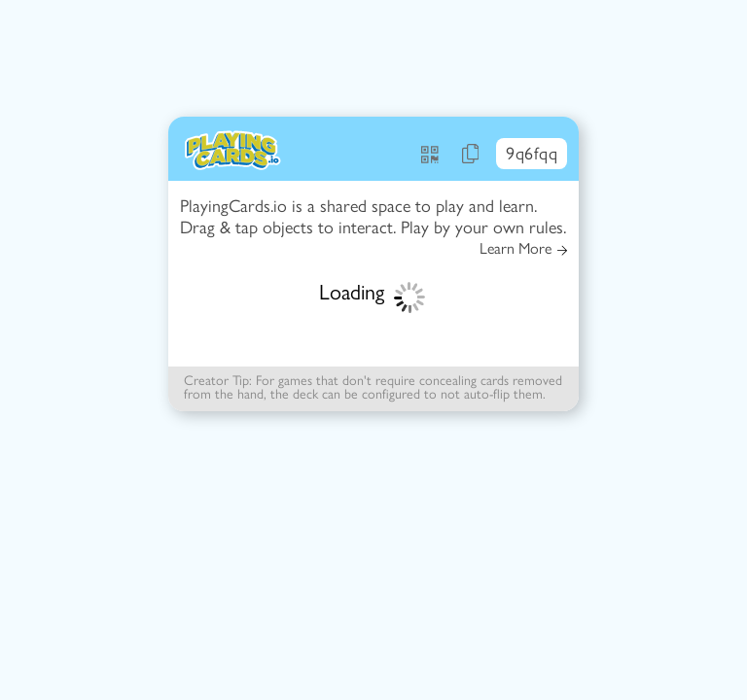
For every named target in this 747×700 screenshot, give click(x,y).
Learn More (523, 249)
